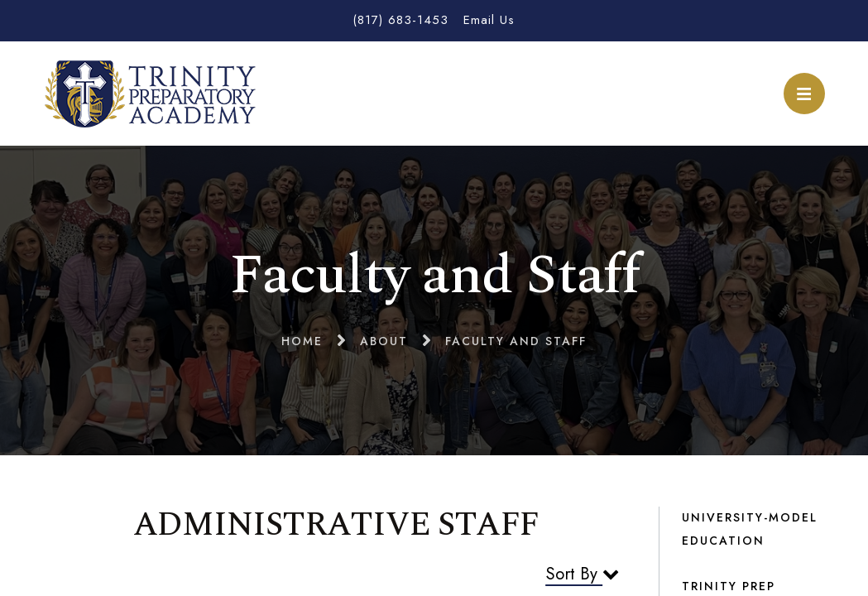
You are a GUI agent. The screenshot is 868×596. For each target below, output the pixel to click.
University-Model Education (750, 529)
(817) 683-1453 (400, 20)
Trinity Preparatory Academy (151, 94)
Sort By (582, 574)
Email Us (489, 20)
